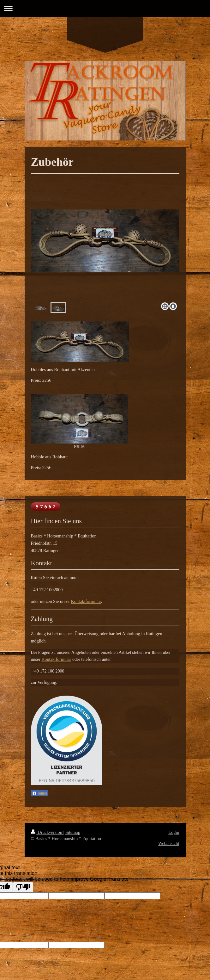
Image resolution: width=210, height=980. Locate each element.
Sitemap (73, 832)
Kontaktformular (86, 601)
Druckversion (47, 832)
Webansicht (169, 843)
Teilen (40, 793)
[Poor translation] (23, 887)
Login (174, 832)
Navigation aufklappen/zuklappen (105, 8)
